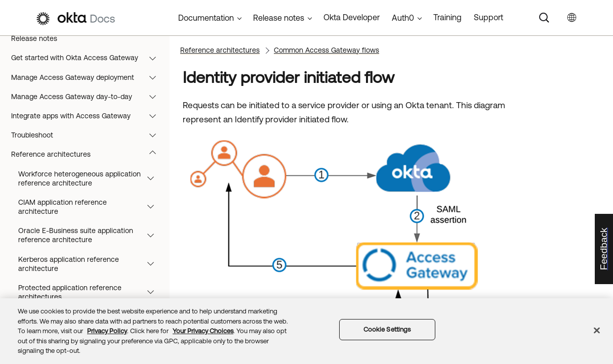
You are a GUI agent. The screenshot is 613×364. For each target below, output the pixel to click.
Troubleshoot (88, 135)
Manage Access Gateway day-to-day (88, 97)
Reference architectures (88, 154)
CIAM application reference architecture (91, 207)
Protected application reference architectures (91, 292)
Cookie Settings (387, 329)
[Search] (544, 18)
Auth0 (403, 18)
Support (488, 17)
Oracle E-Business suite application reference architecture (91, 235)
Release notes (34, 38)
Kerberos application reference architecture (91, 264)
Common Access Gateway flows (326, 50)
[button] (155, 58)
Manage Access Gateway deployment (88, 77)
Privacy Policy (107, 331)
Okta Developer (352, 17)
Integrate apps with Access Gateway (88, 116)
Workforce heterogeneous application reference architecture (91, 178)
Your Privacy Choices (203, 331)
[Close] (597, 331)
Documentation (206, 18)
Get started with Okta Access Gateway (88, 58)
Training (447, 17)
